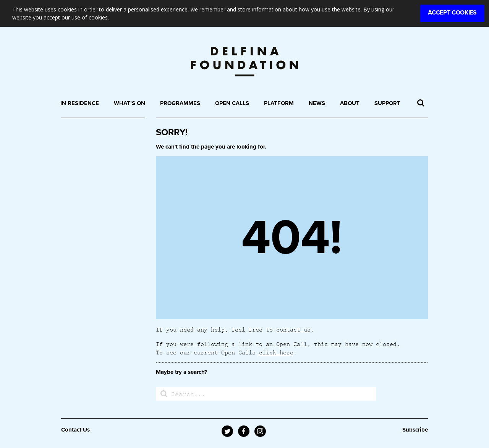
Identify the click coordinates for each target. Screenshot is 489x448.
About (350, 103)
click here (276, 352)
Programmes (180, 103)
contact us (293, 329)
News (317, 103)
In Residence (80, 103)
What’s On (130, 103)
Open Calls (232, 103)
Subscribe (415, 430)
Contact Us (75, 430)
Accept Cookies (452, 13)
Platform (279, 103)
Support (387, 103)
